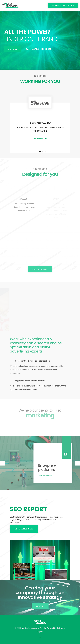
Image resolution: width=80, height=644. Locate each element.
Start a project (40, 269)
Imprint (40, 632)
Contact (13, 49)
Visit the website (40, 139)
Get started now (24, 529)
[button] (40, 151)
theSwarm (61, 628)
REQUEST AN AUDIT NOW (63, 5)
